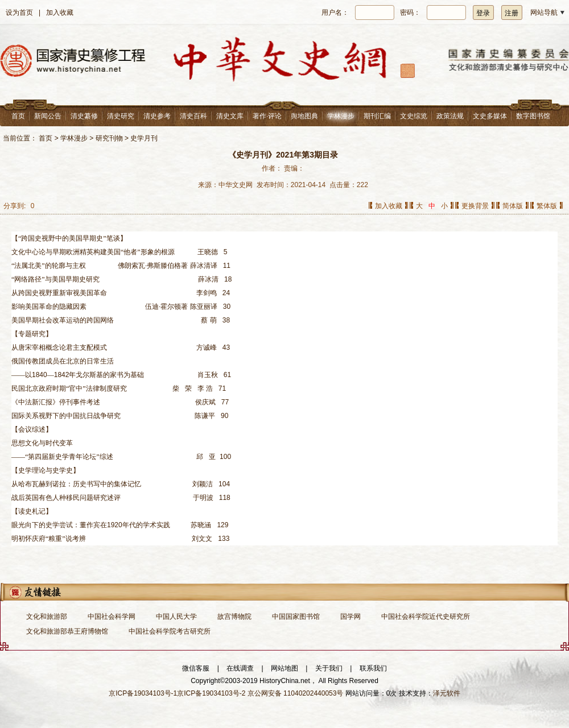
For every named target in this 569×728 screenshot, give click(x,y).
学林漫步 (341, 116)
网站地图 (284, 668)
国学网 (351, 617)
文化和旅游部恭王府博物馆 (67, 631)
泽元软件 (447, 693)
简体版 (513, 206)
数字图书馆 (533, 116)
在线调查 (240, 668)
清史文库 (230, 116)
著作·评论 (267, 116)
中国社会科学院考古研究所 (170, 631)
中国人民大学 (176, 617)
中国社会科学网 (112, 617)
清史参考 (157, 116)
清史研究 (121, 116)
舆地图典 (304, 116)
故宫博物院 (234, 617)
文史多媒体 (490, 116)
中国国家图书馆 (296, 617)
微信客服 (196, 668)
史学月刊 (144, 138)
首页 (18, 116)
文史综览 (414, 116)
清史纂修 (84, 116)
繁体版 (547, 206)
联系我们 (373, 668)
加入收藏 (60, 13)
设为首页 (19, 13)
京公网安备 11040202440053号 (296, 693)
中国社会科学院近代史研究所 (426, 617)
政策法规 (450, 116)
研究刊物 (109, 138)
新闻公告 (48, 116)
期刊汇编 (377, 116)
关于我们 (329, 668)
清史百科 (193, 116)
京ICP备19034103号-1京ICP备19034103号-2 (177, 693)
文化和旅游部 (47, 617)
